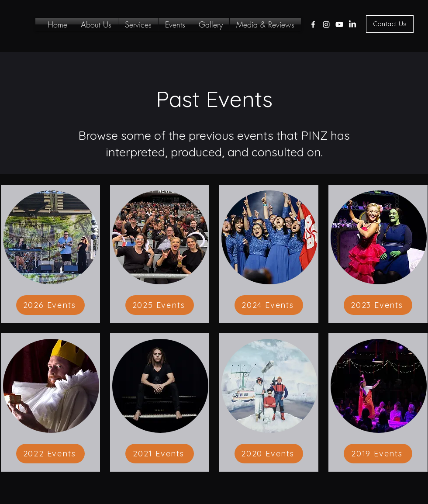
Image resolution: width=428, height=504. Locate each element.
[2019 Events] (378, 454)
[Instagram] (326, 24)
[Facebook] (313, 24)
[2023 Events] (378, 305)
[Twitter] (339, 24)
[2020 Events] (269, 454)
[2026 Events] (50, 305)
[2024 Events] (269, 305)
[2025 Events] (160, 305)
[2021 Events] (160, 454)
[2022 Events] (50, 454)
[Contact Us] (390, 24)
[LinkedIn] (352, 24)
